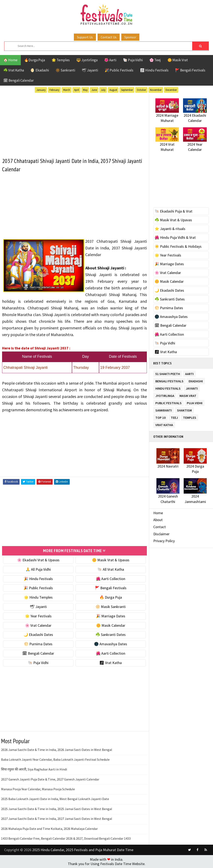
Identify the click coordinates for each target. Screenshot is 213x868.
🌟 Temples (61, 60)
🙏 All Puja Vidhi (38, 569)
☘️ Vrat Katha (14, 70)
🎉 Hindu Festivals (38, 579)
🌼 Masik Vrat (178, 60)
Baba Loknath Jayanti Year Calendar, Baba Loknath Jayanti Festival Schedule (55, 759)
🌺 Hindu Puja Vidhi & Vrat (175, 237)
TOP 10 (160, 417)
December (171, 90)
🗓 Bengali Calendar (19, 80)
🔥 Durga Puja (111, 597)
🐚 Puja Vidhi (133, 60)
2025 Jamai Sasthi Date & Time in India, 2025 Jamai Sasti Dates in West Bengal (57, 809)
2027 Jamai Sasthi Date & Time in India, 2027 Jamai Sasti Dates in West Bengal (57, 819)
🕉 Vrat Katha (111, 663)
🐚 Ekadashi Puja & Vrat (173, 211)
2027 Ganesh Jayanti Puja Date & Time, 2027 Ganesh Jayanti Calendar (50, 779)
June (94, 90)
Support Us (85, 37)
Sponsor (130, 37)
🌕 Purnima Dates (38, 644)
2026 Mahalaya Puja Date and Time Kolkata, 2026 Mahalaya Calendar (49, 829)
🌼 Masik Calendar (111, 625)
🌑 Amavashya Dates (111, 644)
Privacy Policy (164, 541)
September (127, 90)
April (77, 90)
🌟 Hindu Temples (38, 597)
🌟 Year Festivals (38, 616)
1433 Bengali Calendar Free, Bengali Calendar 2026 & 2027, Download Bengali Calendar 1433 (66, 838)
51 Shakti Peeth (168, 373)
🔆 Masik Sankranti (111, 607)
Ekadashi (196, 380)
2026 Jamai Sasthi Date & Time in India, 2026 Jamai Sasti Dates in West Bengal (57, 750)
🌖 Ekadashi (40, 70)
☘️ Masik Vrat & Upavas (173, 220)
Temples (190, 417)
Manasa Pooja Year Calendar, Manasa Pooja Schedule (38, 789)
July (103, 90)
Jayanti (192, 388)
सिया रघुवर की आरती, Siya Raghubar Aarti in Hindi (34, 769)
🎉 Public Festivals (119, 70)
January (41, 90)
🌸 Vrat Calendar (38, 625)
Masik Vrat (188, 395)
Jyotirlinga (165, 395)
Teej (174, 417)
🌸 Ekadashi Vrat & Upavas (38, 560)
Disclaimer (161, 534)
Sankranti (164, 410)
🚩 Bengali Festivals (190, 70)
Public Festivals (168, 402)
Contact (160, 527)
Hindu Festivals (168, 388)
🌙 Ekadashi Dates (38, 635)
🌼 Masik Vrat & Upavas (111, 560)
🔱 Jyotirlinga (87, 60)
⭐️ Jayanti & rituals (170, 229)
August (113, 90)
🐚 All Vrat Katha (111, 569)
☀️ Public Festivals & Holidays (178, 246)
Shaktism (184, 410)
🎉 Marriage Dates (111, 616)
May (85, 90)
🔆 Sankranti (65, 70)
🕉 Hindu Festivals (154, 70)
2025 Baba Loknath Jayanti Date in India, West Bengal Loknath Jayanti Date (55, 799)
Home (158, 513)
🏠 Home (10, 60)
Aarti (189, 373)
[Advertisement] (74, 123)
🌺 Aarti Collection (111, 579)
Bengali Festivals (169, 380)
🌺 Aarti (110, 60)
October (141, 90)
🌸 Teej (155, 60)
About (158, 520)
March (67, 90)
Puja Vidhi (195, 402)
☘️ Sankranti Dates (111, 635)
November (156, 90)
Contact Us (109, 37)
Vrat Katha (164, 424)
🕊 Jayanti (90, 70)
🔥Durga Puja (35, 60)
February (54, 90)
